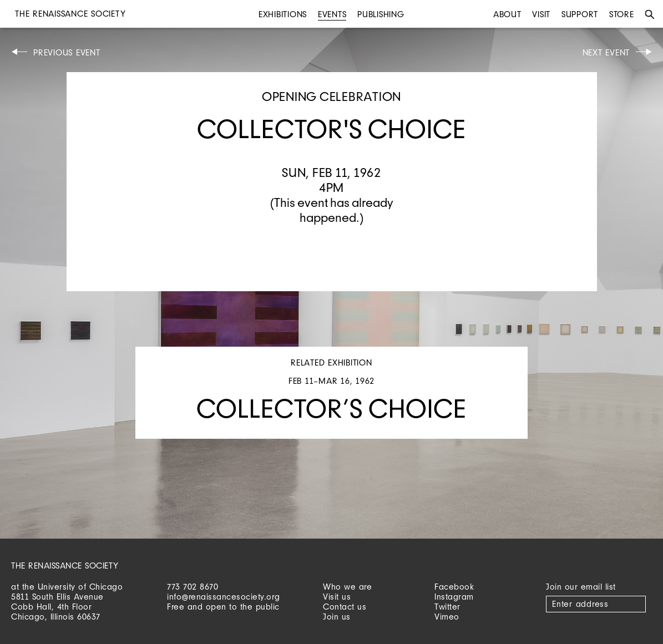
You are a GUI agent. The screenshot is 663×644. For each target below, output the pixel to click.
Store (622, 14)
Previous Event (67, 52)
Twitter (447, 607)
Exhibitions (283, 14)
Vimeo (447, 617)
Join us (337, 617)
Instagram (454, 597)
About (507, 14)
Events (332, 14)
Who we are (347, 587)
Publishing (381, 14)
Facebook (454, 587)
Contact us (345, 607)
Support (580, 14)
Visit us (337, 597)
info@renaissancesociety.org (224, 597)
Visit (541, 14)
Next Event (606, 52)
